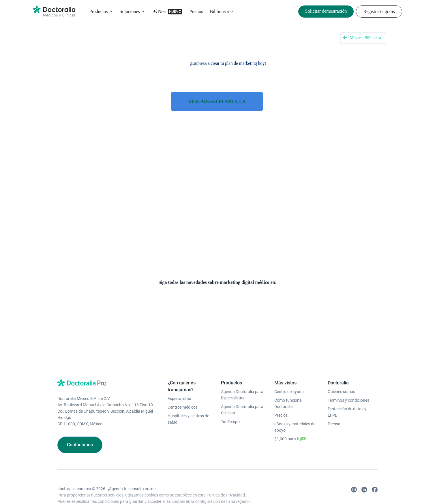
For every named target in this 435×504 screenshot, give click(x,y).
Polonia (115, 491)
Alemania (176, 491)
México (243, 491)
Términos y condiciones (348, 379)
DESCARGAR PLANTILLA (217, 101)
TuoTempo (230, 401)
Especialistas (179, 377)
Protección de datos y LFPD (347, 391)
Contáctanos (80, 424)
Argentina (283, 491)
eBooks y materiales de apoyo (295, 406)
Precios (196, 11)
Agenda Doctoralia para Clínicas (242, 389)
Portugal (226, 491)
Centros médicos (183, 386)
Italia (161, 491)
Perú (299, 491)
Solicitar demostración (326, 11)
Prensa (334, 403)
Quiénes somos (341, 371)
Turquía (131, 491)
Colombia (314, 491)
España (147, 491)
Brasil (267, 491)
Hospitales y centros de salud (188, 398)
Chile (256, 491)
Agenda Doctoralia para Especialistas (242, 374)
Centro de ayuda (289, 371)
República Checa (201, 491)
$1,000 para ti (290, 418)
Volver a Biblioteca (365, 38)
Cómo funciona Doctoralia (288, 382)
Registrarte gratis (379, 11)
